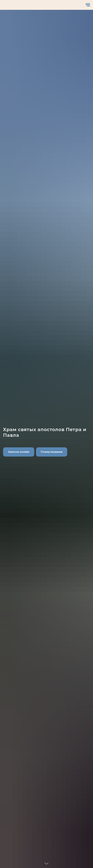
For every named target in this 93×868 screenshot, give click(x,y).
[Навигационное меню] (88, 5)
